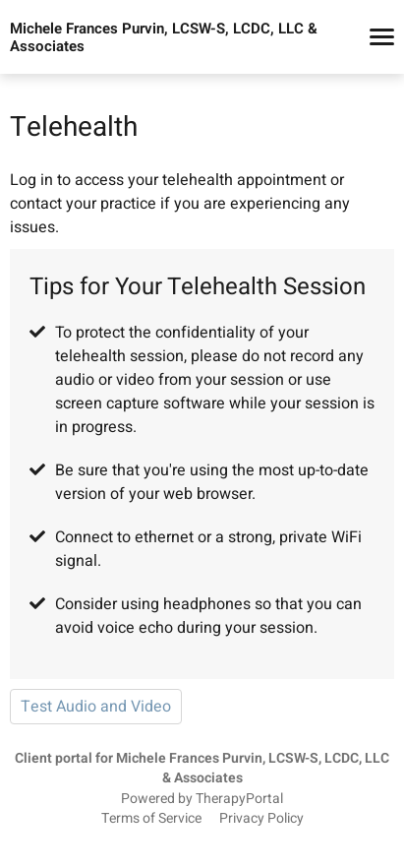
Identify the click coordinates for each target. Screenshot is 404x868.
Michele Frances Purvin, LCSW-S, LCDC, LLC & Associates (164, 37)
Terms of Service (151, 819)
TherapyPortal (239, 799)
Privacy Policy (261, 819)
